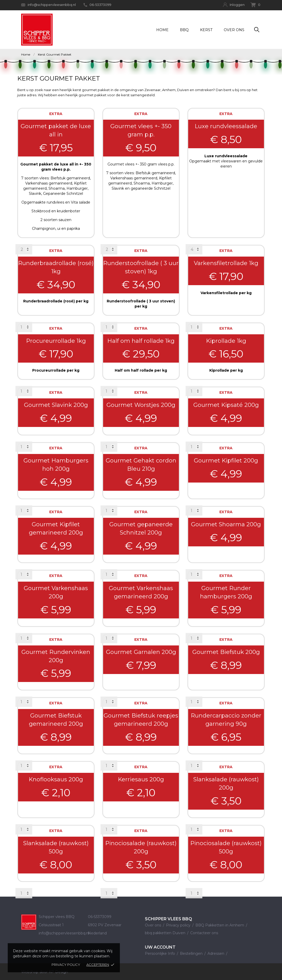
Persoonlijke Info (160, 953)
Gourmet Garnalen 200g (141, 652)
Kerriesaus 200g (141, 779)
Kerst (206, 30)
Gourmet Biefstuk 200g (226, 652)
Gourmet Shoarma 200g (226, 524)
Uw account (160, 947)
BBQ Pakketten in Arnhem (220, 925)
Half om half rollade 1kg (141, 341)
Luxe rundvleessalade (226, 126)
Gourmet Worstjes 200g (141, 405)
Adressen (216, 953)
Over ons (234, 30)
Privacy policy (66, 965)
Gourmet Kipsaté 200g (226, 405)
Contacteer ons (204, 933)
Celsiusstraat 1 (51, 925)
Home (162, 30)
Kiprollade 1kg (226, 341)
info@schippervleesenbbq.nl (48, 5)
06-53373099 (97, 5)
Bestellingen (192, 953)
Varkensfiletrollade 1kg (226, 263)
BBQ (184, 30)
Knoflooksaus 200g (56, 779)
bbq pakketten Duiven (166, 933)
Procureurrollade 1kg (56, 341)
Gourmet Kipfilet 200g (226, 461)
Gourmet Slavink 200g (56, 405)
